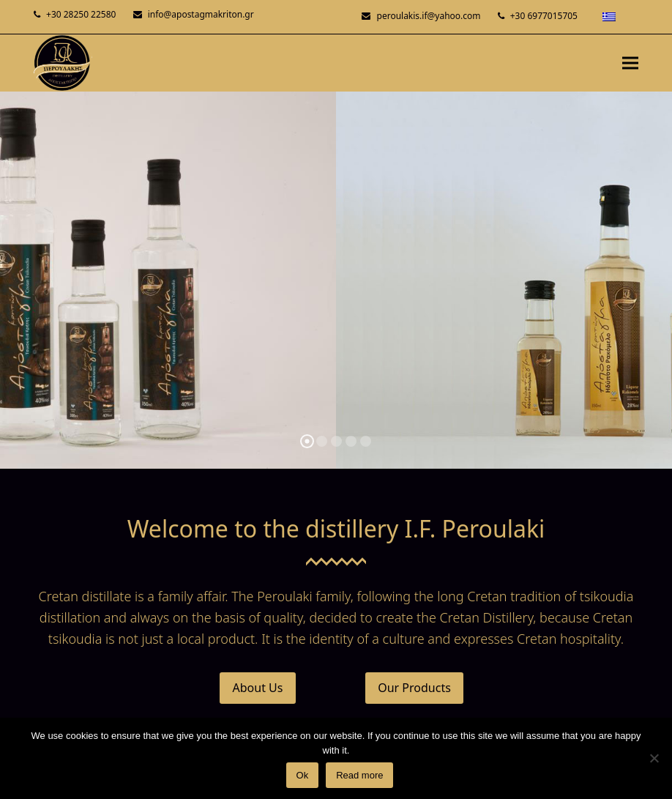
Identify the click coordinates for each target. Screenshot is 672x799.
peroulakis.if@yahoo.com (429, 16)
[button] (630, 63)
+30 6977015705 (544, 16)
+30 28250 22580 (81, 14)
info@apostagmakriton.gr (201, 14)
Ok (303, 775)
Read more (359, 775)
